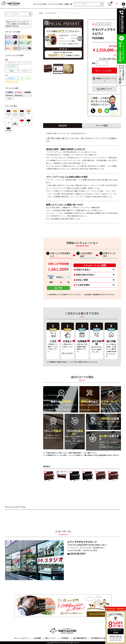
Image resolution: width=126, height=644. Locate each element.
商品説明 (63, 125)
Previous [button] (47, 39)
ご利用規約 (64, 638)
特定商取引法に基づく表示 (102, 638)
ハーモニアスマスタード (15, 114)
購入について (50, 638)
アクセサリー (25, 71)
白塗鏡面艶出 (15, 122)
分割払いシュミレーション (106, 80)
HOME (41, 13)
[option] (63, 39)
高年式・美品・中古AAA (12, 82)
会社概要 (37, 638)
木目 (28, 112)
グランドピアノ (12, 66)
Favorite (116, 23)
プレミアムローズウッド (22, 114)
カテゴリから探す (40, 4)
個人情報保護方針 (80, 638)
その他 (9, 99)
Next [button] (80, 39)
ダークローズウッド (8, 114)
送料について (107, 89)
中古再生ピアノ (12, 78)
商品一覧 (69, 4)
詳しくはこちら (67, 353)
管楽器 (12, 71)
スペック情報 (101, 125)
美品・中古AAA (25, 78)
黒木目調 (8, 129)
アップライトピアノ (51, 13)
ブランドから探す (56, 4)
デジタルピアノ (12, 63)
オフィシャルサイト (22, 638)
